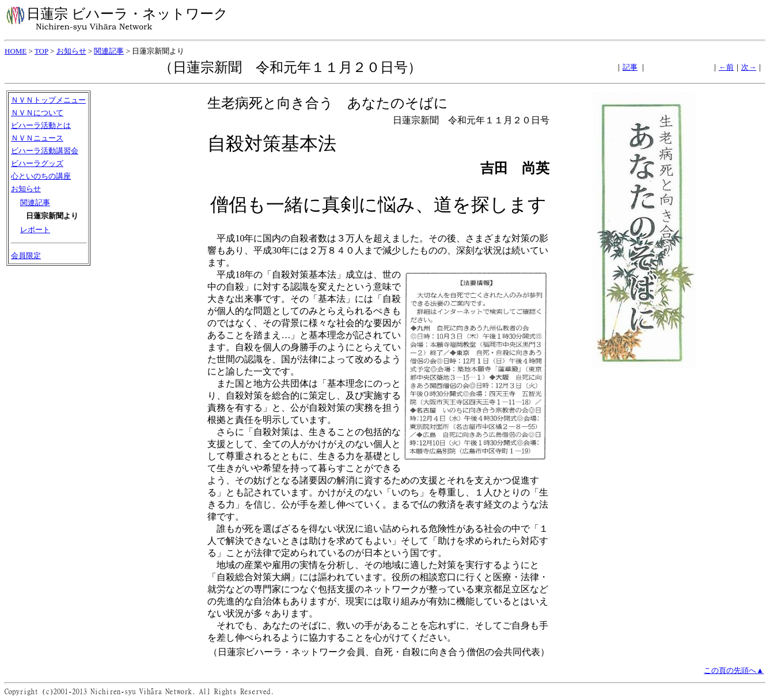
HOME (16, 51)
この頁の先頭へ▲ (734, 670)
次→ (749, 67)
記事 (630, 67)
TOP (41, 51)
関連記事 (109, 51)
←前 (726, 67)
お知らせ (71, 51)
